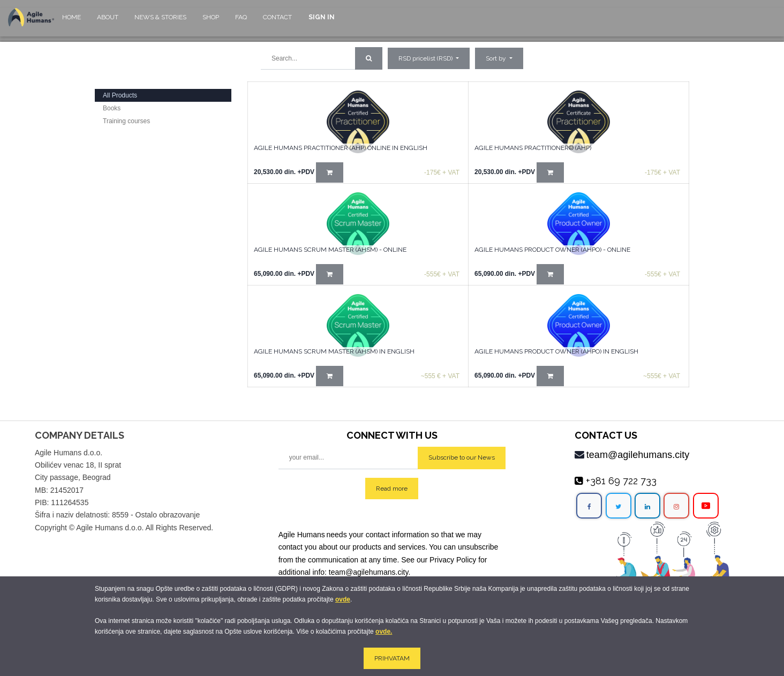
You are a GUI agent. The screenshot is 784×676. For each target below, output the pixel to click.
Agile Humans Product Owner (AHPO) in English (556, 351)
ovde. (384, 632)
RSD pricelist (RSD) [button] (426, 58)
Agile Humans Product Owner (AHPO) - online (552, 250)
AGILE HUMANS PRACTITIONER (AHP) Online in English (341, 148)
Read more (392, 489)
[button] (499, 58)
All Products (120, 95)
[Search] (369, 58)
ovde (343, 599)
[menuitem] (71, 22)
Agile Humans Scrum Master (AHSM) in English (334, 351)
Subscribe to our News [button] (462, 457)
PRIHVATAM (392, 658)
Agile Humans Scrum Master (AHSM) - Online (330, 250)
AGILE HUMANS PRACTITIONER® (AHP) (533, 148)
